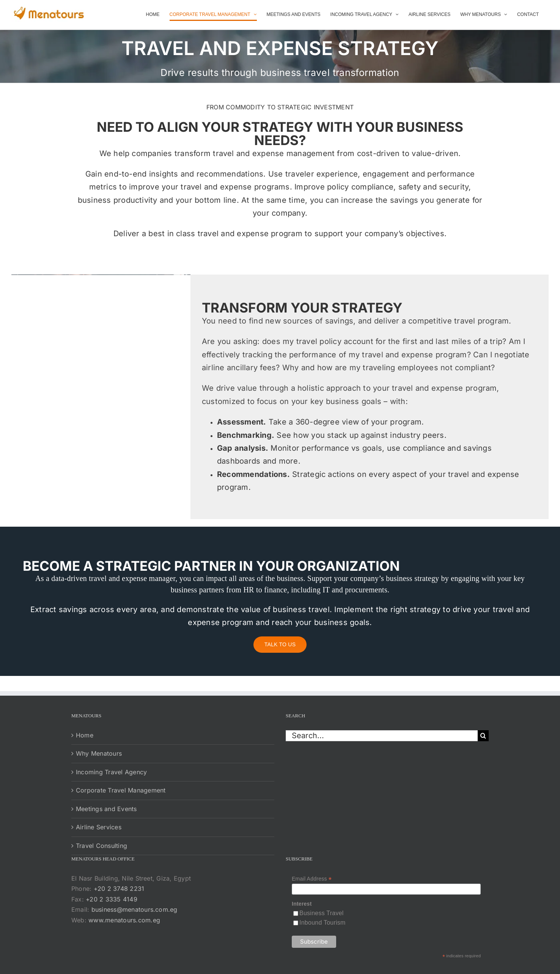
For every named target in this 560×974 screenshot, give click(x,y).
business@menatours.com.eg (134, 909)
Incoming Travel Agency (111, 772)
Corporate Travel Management (121, 790)
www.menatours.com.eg (124, 920)
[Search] (483, 736)
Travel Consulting (101, 846)
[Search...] (382, 736)
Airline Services (99, 827)
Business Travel (322, 913)
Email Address (312, 879)
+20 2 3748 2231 (119, 889)
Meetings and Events (106, 809)
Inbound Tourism (322, 923)
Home (85, 735)
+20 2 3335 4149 (112, 899)
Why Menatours (99, 753)
